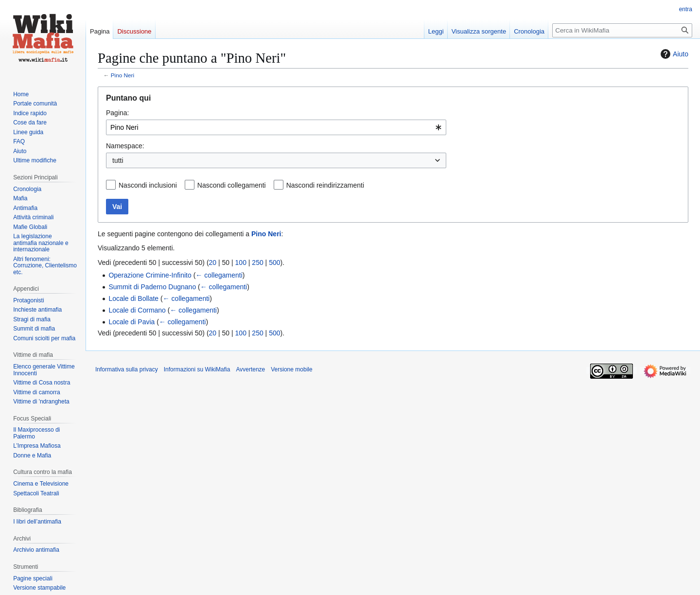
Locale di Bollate (133, 298)
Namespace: (125, 146)
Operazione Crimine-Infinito (150, 275)
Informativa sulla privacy (127, 369)
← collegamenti (219, 275)
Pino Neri (122, 75)
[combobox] (276, 127)
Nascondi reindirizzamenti (325, 185)
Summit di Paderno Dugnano (152, 287)
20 (213, 262)
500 (274, 262)
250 (257, 262)
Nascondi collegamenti (232, 185)
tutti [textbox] (118, 160)
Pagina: (117, 113)
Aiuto (673, 54)
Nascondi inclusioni (148, 185)
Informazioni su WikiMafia (197, 369)
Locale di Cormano (137, 310)
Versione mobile (291, 369)
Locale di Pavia (131, 322)
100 (241, 262)
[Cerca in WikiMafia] (622, 30)
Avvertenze (250, 369)
